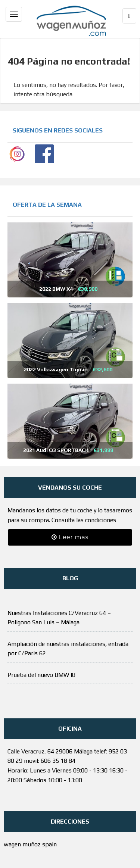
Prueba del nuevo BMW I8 (41, 675)
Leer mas (70, 537)
